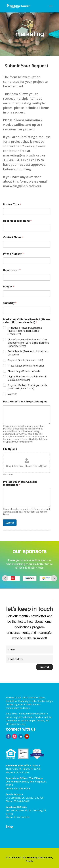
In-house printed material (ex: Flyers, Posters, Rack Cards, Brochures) (25, 331)
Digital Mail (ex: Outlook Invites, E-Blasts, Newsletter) (28, 378)
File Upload (10, 449)
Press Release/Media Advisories (26, 366)
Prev (5, 578)
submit (45, 667)
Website (13, 394)
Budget (9, 287)
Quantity (10, 303)
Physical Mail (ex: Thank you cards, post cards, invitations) (28, 387)
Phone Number (14, 254)
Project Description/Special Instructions (20, 483)
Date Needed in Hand (17, 221)
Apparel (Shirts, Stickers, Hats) (25, 360)
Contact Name (13, 237)
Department (12, 270)
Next (54, 578)
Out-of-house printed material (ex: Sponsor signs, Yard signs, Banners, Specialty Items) (29, 343)
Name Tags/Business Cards (24, 371)
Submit (10, 523)
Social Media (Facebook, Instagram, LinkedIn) (28, 353)
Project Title (12, 204)
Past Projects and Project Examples (25, 402)
